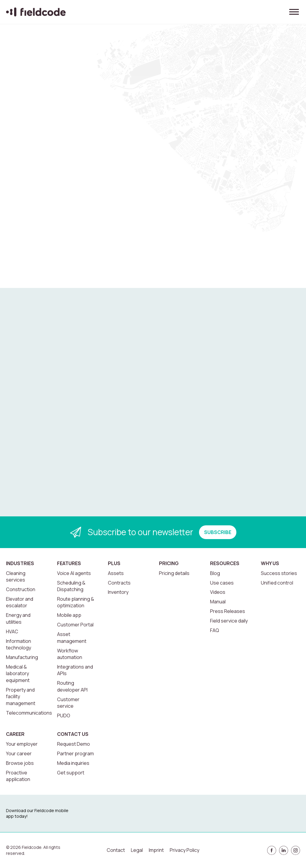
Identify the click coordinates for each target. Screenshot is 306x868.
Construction (21, 589)
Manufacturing (22, 657)
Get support (71, 773)
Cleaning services (16, 576)
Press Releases (228, 611)
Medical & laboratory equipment (18, 673)
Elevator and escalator (20, 602)
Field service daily (229, 621)
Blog (215, 573)
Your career (19, 753)
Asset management (72, 637)
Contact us (73, 734)
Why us (270, 563)
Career (15, 734)
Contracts (119, 583)
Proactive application (18, 776)
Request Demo (74, 744)
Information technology (19, 644)
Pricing (169, 563)
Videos (218, 592)
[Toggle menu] (294, 12)
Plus (114, 563)
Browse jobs (20, 763)
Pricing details (174, 573)
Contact (116, 850)
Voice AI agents (74, 573)
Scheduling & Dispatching (71, 586)
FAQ (215, 630)
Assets (116, 573)
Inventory (118, 592)
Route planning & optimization (76, 602)
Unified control (277, 583)
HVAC (12, 631)
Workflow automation (70, 654)
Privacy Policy (185, 850)
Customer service (68, 703)
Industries (20, 563)
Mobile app (69, 615)
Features (69, 563)
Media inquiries (73, 763)
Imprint (156, 850)
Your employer (22, 744)
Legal (137, 850)
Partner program (75, 753)
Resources (225, 563)
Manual (218, 602)
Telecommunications (29, 713)
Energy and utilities (18, 618)
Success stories (279, 573)
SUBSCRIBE (218, 532)
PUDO (64, 716)
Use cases (222, 583)
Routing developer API (72, 686)
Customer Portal (75, 625)
